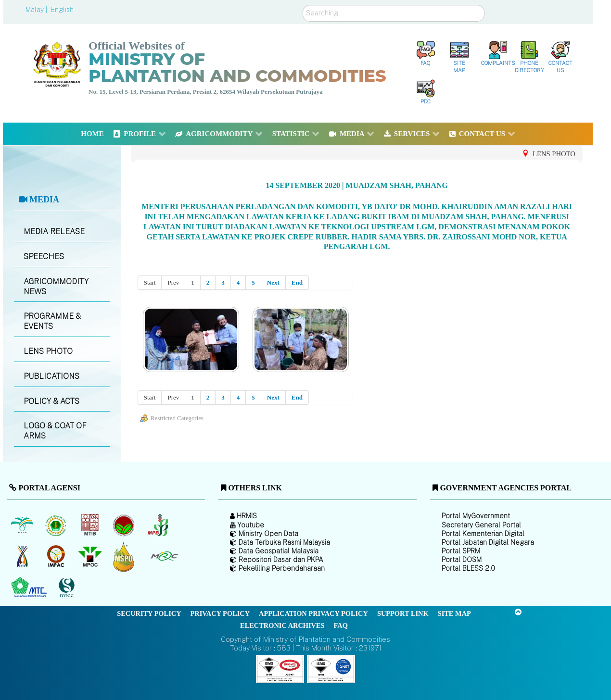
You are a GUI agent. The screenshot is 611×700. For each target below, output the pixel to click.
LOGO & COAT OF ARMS (55, 431)
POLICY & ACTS (51, 401)
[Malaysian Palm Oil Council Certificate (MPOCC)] (125, 556)
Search (303, 5)
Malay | (37, 10)
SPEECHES (44, 256)
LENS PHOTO (48, 351)
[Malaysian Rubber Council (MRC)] (164, 556)
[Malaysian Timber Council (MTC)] (30, 587)
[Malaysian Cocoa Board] (125, 525)
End (297, 282)
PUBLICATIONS (51, 376)
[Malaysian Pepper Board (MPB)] (159, 525)
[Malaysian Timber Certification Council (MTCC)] (68, 588)
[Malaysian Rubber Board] (57, 525)
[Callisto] (280, 669)
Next (273, 282)
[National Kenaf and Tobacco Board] (23, 556)
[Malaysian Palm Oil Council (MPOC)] (91, 556)
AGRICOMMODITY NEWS (56, 287)
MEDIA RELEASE (54, 231)
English (62, 10)
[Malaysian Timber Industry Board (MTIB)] (91, 525)
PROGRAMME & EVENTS (52, 321)
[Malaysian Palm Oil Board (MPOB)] (23, 525)
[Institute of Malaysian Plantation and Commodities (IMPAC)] (57, 556)
